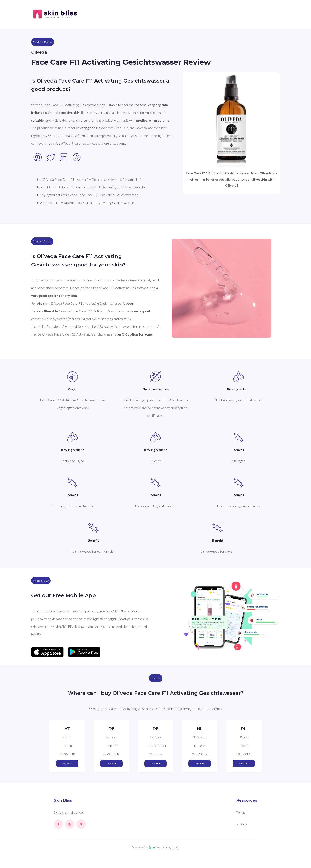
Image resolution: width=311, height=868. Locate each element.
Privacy (242, 824)
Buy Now (67, 763)
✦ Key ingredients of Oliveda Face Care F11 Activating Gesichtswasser (87, 195)
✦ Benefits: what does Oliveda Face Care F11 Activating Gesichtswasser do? (91, 187)
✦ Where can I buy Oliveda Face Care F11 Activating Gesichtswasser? (86, 203)
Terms (241, 812)
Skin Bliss (63, 800)
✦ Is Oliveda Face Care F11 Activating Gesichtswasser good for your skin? (89, 179)
